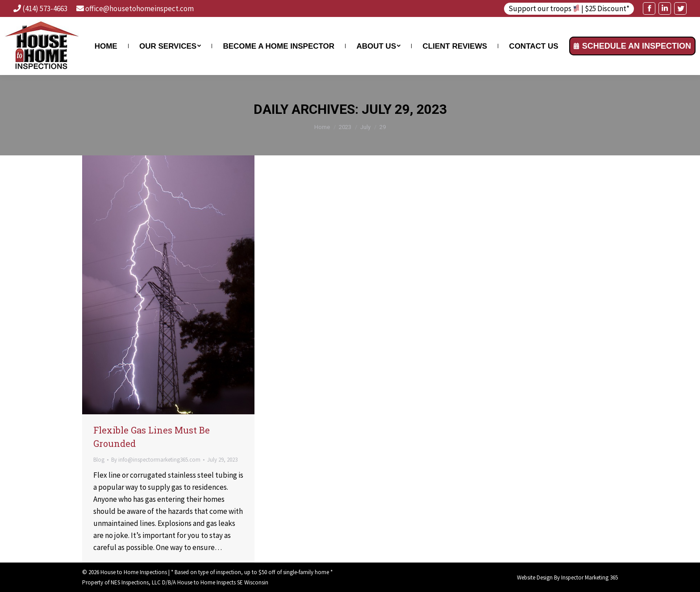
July (365, 127)
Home (322, 127)
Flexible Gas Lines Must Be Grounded (152, 437)
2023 (345, 127)
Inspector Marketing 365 (590, 577)
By (156, 460)
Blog (99, 460)
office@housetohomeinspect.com (140, 8)
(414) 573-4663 (45, 8)
